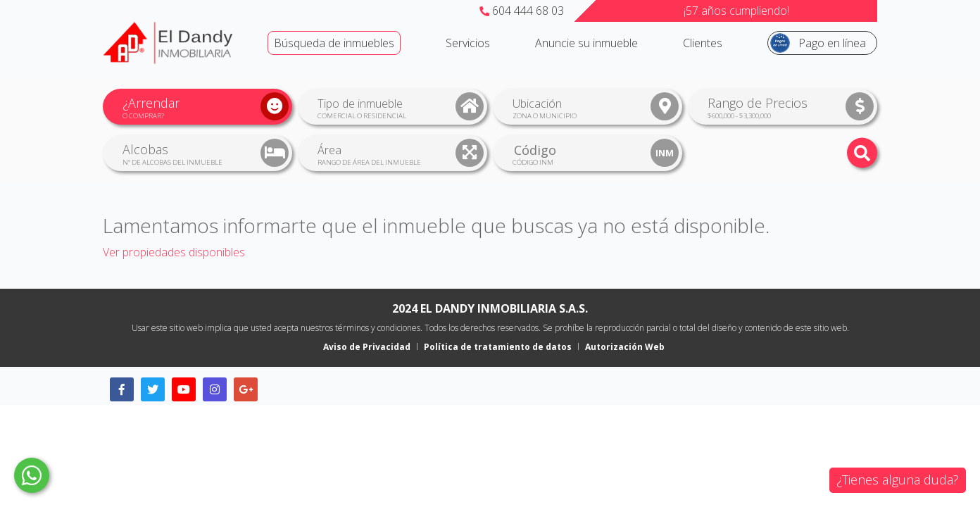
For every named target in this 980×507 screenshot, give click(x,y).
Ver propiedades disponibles (174, 252)
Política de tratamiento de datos (498, 347)
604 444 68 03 (522, 11)
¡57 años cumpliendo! (736, 11)
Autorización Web (625, 347)
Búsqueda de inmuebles (334, 43)
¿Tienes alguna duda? (898, 480)
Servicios (468, 43)
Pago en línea (832, 43)
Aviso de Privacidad (367, 347)
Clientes (703, 43)
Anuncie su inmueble (586, 43)
